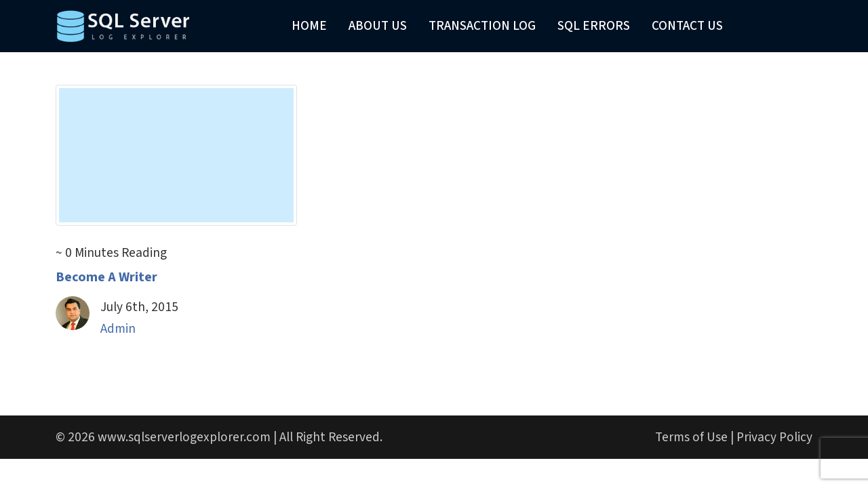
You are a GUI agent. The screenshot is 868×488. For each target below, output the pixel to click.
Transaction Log (482, 26)
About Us (378, 26)
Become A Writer (106, 277)
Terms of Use (691, 437)
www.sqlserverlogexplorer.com (184, 437)
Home (309, 26)
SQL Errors (594, 26)
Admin (118, 329)
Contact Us (687, 26)
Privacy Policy (774, 437)
